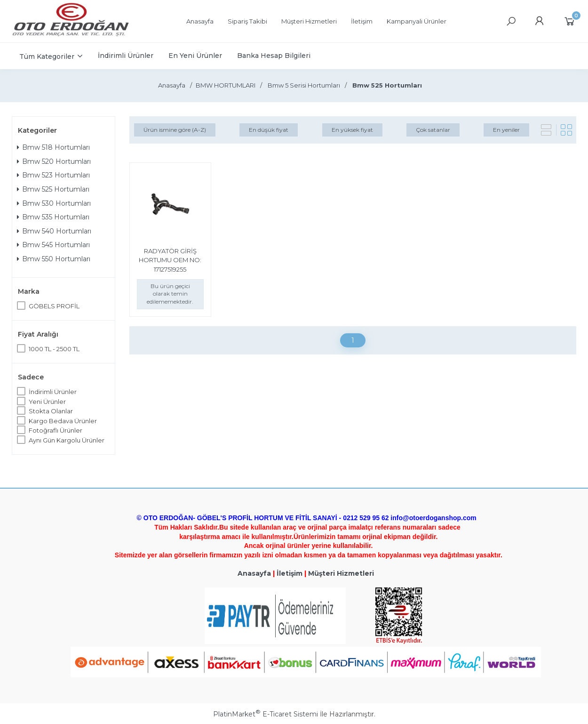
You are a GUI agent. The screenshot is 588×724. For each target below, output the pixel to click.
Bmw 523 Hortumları (53, 175)
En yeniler (506, 130)
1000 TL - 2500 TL (54, 349)
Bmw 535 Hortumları (53, 217)
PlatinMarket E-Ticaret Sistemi (266, 714)
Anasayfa (254, 573)
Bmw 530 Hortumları (54, 203)
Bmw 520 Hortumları (54, 161)
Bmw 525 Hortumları (53, 189)
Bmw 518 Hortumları (53, 147)
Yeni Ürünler (47, 402)
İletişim (290, 573)
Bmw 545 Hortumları (53, 245)
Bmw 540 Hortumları (54, 231)
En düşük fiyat (269, 130)
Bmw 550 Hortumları (54, 259)
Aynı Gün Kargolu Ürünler (67, 440)
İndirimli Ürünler (53, 392)
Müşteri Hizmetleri (341, 573)
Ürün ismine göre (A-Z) (175, 130)
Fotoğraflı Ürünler (56, 430)
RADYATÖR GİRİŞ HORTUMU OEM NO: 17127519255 (170, 260)
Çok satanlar (433, 130)
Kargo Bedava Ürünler (63, 421)
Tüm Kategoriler (47, 56)
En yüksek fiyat (352, 130)
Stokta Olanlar (51, 411)
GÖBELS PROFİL (54, 306)
